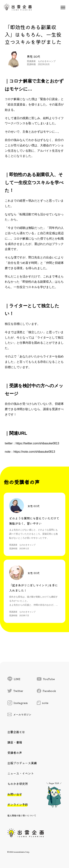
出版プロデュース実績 (22, 763)
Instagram (18, 703)
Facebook (46, 691)
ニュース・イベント (21, 773)
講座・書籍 (15, 742)
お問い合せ (15, 794)
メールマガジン (19, 714)
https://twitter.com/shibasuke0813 (37, 443)
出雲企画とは (16, 732)
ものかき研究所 (18, 784)
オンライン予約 (18, 804)
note (43, 703)
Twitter (15, 691)
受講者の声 (15, 753)
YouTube (46, 679)
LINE (14, 679)
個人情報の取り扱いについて (22, 815)
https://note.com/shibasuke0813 (34, 452)
